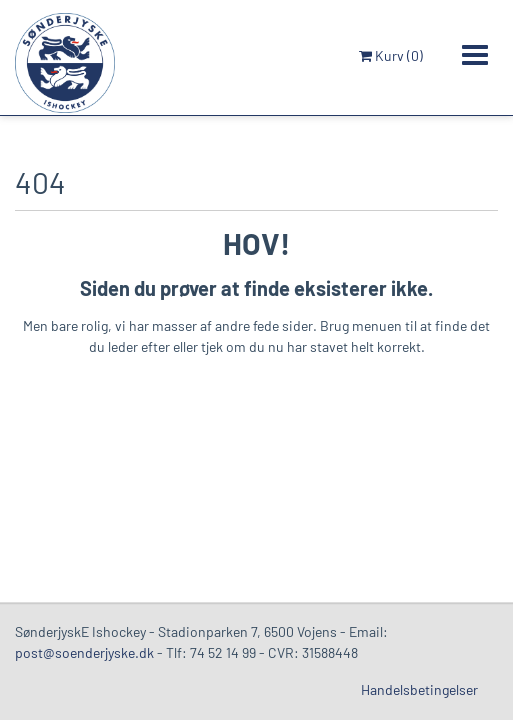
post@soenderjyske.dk (84, 652)
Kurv (391, 55)
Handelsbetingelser (419, 689)
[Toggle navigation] (475, 55)
